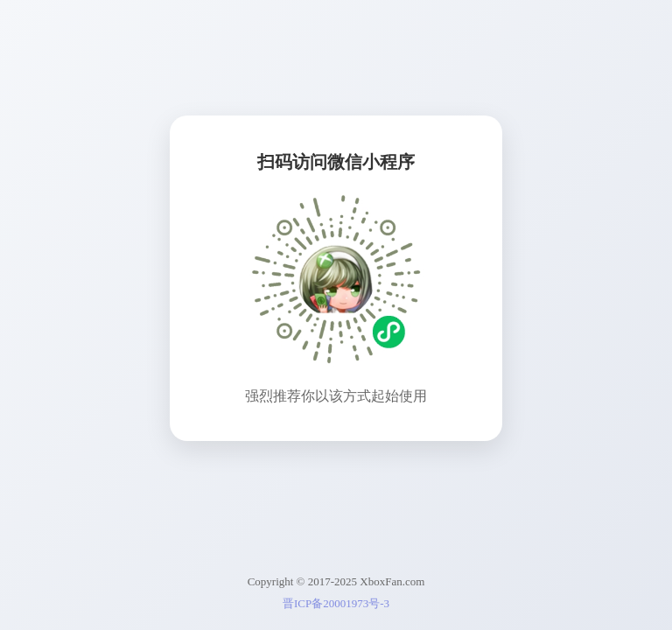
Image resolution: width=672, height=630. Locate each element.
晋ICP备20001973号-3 (336, 603)
